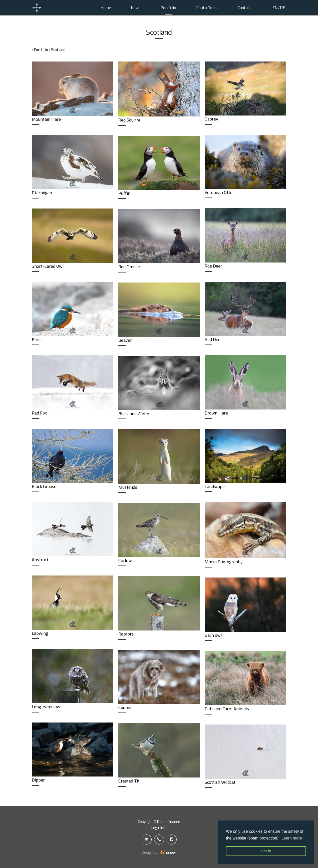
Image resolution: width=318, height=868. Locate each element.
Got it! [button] (266, 851)
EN (275, 7)
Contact (244, 7)
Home (106, 7)
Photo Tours (207, 7)
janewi (168, 852)
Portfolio (168, 7)
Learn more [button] (292, 838)
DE (282, 7)
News (136, 7)
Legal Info (159, 828)
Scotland (58, 50)
